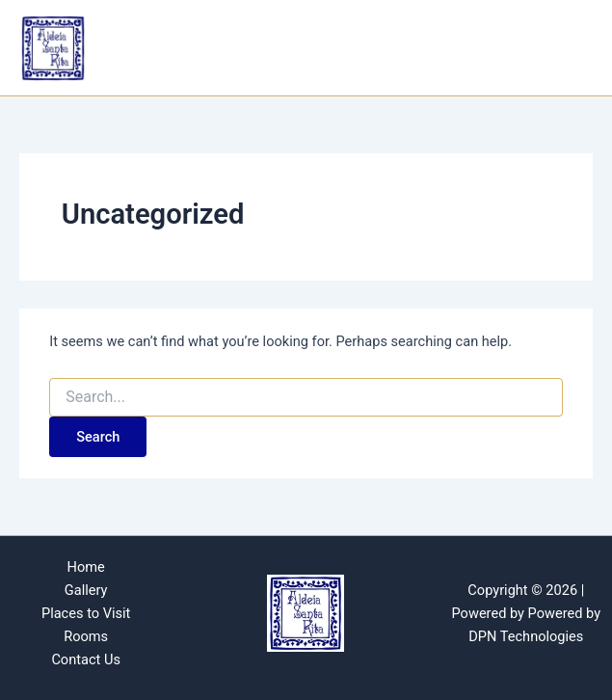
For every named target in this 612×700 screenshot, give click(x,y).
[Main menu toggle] (570, 48)
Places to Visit (86, 613)
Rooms (86, 636)
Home (86, 567)
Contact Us (86, 660)
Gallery (86, 590)
